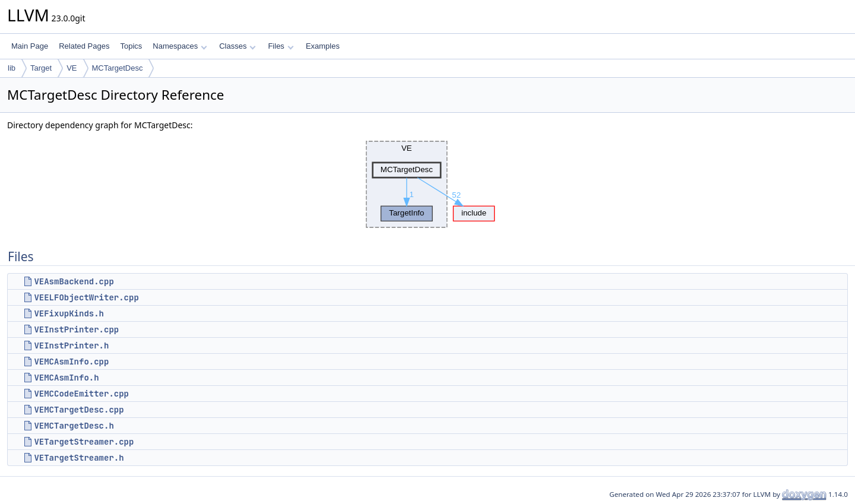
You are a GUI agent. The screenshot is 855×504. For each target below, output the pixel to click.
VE (72, 68)
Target (41, 68)
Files (281, 46)
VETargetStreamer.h (79, 458)
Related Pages (84, 46)
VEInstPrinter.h (71, 345)
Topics (131, 46)
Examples (323, 46)
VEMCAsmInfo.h (66, 378)
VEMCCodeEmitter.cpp (81, 394)
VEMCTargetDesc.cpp (79, 410)
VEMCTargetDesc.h (74, 426)
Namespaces (180, 46)
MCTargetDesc (118, 68)
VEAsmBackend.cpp (74, 281)
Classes (237, 46)
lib (12, 68)
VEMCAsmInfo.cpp (71, 362)
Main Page (30, 46)
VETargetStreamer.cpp (84, 442)
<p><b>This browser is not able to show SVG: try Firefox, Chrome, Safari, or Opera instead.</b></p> (427, 185)
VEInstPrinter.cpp (76, 329)
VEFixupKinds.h (69, 313)
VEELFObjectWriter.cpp (86, 297)
